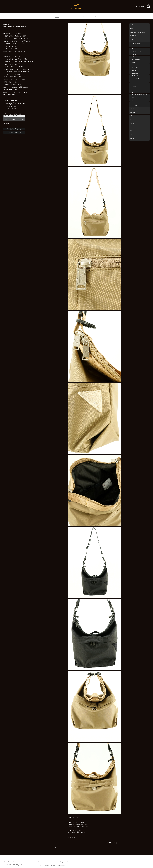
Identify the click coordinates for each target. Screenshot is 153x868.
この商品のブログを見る (14, 132)
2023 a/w (132, 127)
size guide (6, 123)
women (70, 16)
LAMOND (134, 54)
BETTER (134, 70)
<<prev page (53, 847)
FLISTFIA (134, 87)
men (57, 16)
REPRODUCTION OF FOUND (140, 95)
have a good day (136, 60)
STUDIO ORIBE (136, 79)
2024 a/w (132, 120)
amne (133, 81)
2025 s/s (132, 116)
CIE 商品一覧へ (72, 838)
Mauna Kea (135, 106)
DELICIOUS (135, 73)
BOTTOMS (133, 36)
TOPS (132, 25)
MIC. (133, 57)
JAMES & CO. (135, 76)
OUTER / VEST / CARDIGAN (138, 32)
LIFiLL (133, 89)
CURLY (133, 49)
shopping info (139, 6)
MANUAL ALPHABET (137, 46)
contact (108, 16)
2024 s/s (132, 123)
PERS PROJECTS (136, 68)
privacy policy (61, 865)
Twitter (40, 865)
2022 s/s (132, 138)
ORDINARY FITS (136, 65)
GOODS (132, 40)
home (45, 16)
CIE (132, 92)
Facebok (46, 865)
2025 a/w (132, 112)
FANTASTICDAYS (136, 51)
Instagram (53, 865)
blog (83, 16)
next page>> (67, 847)
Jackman (134, 84)
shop (95, 16)
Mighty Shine (135, 103)
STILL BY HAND (136, 43)
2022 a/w (132, 134)
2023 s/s (132, 131)
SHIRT (132, 28)
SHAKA (134, 98)
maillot (133, 62)
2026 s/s (132, 108)
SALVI (133, 100)
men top (60, 847)
